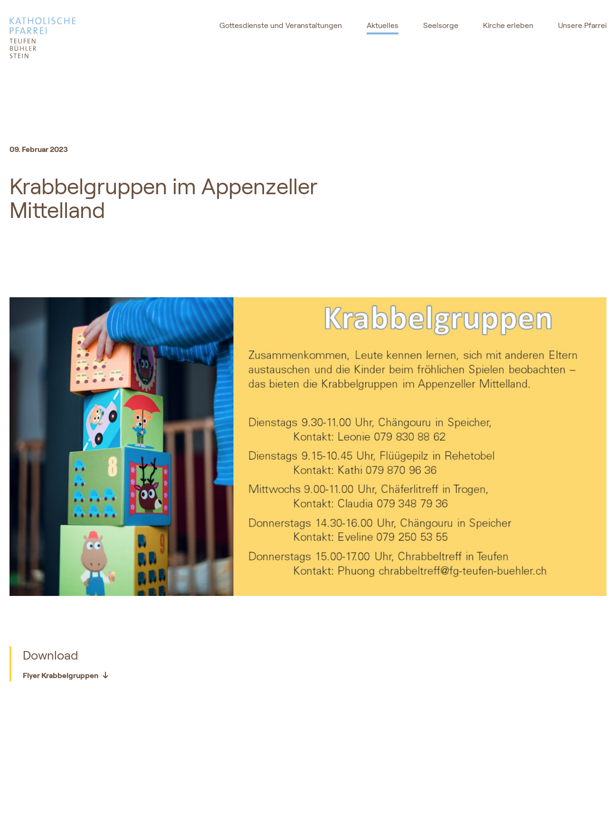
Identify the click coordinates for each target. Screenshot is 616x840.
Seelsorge (441, 25)
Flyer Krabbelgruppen (66, 675)
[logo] (69, 38)
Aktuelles (383, 25)
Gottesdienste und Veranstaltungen (281, 25)
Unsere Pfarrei (582, 25)
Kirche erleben (508, 25)
